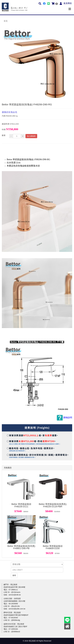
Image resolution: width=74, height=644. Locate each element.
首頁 (6, 21)
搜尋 (14, 575)
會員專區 (68, 3)
